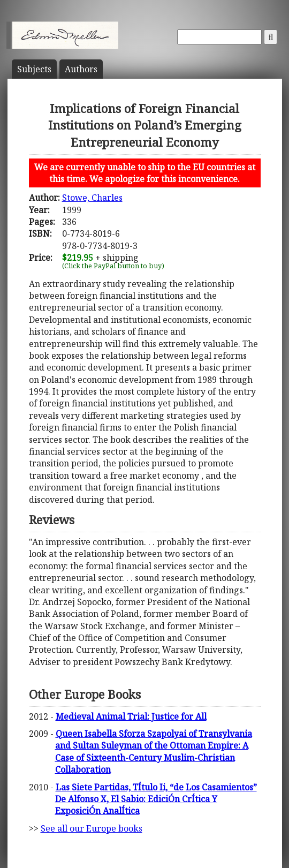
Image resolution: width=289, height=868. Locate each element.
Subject (34, 69)
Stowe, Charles (92, 198)
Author (81, 69)
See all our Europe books (92, 828)
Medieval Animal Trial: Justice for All (131, 716)
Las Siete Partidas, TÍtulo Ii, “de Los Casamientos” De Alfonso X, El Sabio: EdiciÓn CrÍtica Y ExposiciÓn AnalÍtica (156, 799)
